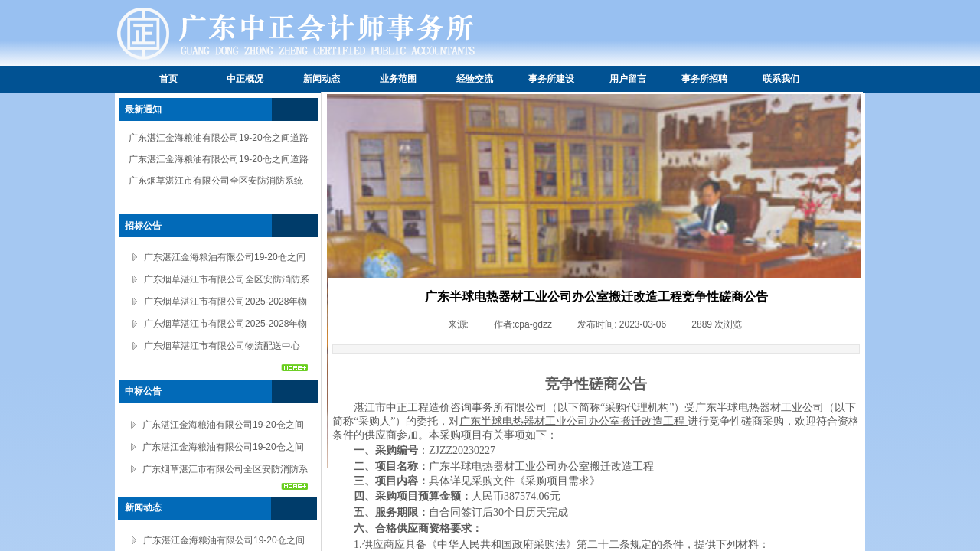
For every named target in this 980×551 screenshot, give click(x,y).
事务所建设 (551, 79)
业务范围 (398, 79)
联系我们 (781, 79)
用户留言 (628, 79)
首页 (168, 79)
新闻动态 (322, 79)
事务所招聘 (704, 79)
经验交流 (475, 79)
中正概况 (245, 79)
